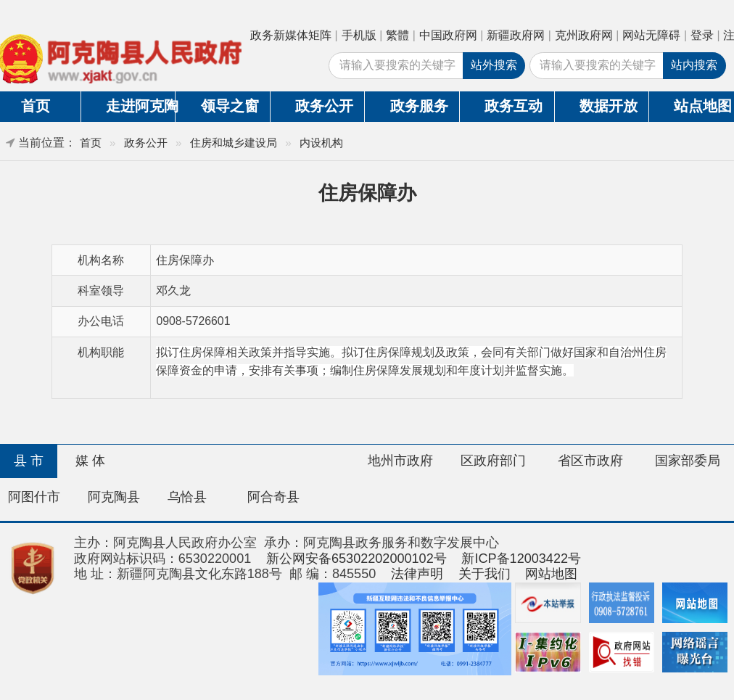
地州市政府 (400, 461)
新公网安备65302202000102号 (356, 559)
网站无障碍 (651, 35)
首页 (91, 143)
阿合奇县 (273, 497)
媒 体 (90, 461)
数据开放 (609, 106)
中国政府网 (448, 35)
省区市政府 (590, 461)
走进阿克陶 (140, 106)
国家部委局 (688, 461)
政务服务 (419, 106)
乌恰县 (187, 497)
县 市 (29, 461)
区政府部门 (493, 461)
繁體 (397, 35)
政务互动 (514, 106)
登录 (702, 35)
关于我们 (484, 574)
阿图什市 (34, 497)
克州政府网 (584, 35)
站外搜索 (494, 65)
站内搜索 (694, 65)
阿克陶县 (114, 497)
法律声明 (417, 574)
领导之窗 (230, 106)
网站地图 (551, 574)
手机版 (359, 35)
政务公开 (324, 106)
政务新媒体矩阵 (291, 35)
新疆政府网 (516, 35)
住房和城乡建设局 (234, 143)
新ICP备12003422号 (521, 559)
